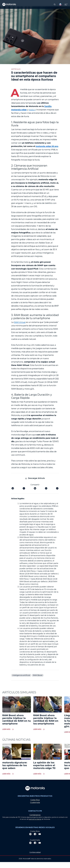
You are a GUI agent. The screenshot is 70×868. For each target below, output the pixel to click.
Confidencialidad (35, 852)
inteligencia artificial (21, 675)
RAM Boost (38, 675)
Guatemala (35, 802)
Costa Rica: (35, 831)
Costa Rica (35, 800)
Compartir (35, 485)
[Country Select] (60, 4)
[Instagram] (30, 834)
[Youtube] (40, 834)
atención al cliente (35, 819)
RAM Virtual (20, 322)
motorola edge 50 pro (47, 146)
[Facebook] (35, 834)
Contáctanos (35, 815)
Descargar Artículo (35, 478)
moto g (32, 110)
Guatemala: (35, 840)
